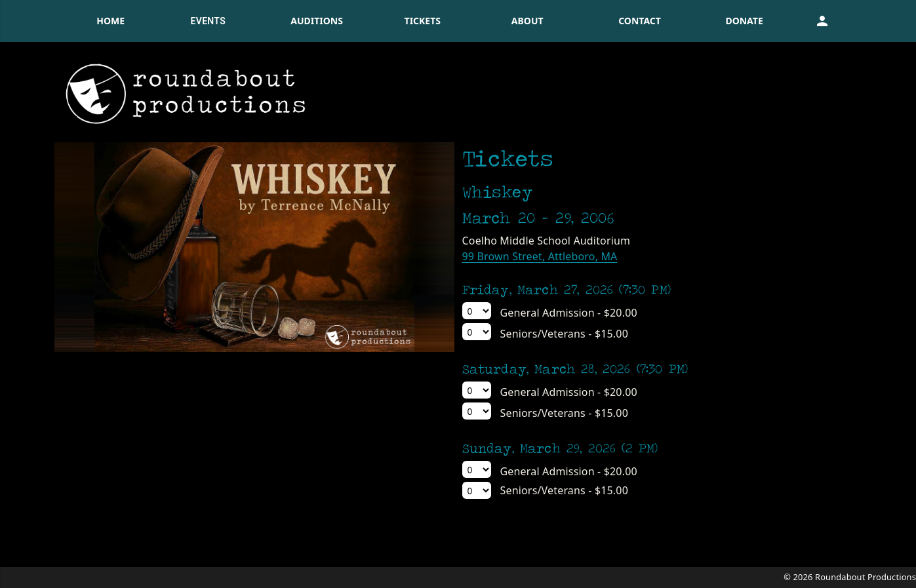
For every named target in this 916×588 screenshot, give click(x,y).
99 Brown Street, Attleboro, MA (540, 256)
